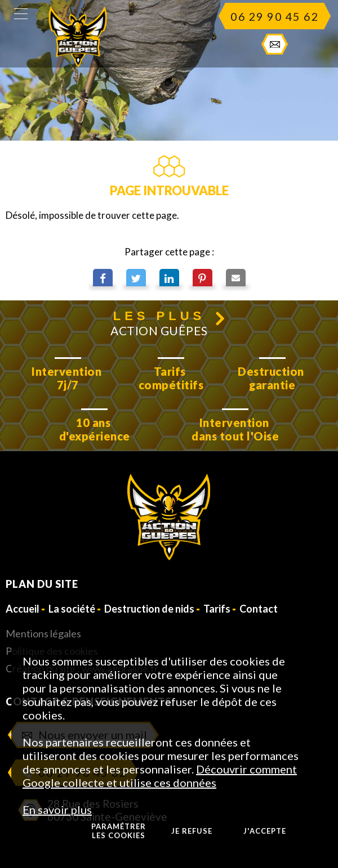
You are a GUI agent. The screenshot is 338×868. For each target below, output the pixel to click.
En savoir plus (57, 809)
